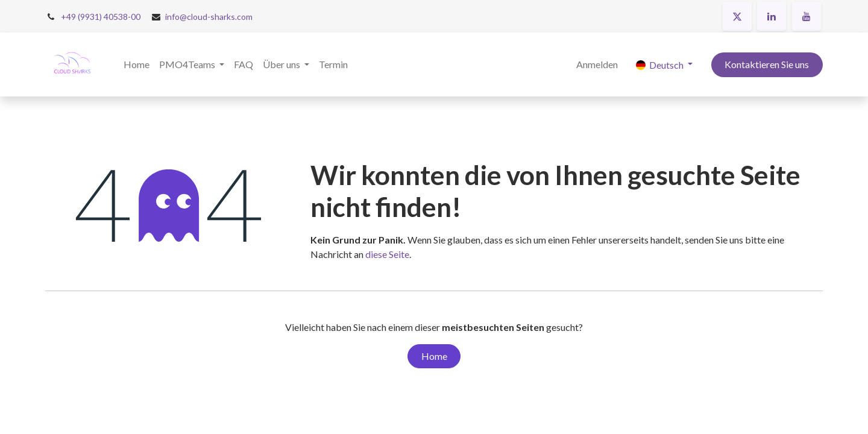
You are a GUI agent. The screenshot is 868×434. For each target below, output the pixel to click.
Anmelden (597, 64)
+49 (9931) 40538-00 (101, 17)
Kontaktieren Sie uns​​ (767, 64)
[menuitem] (137, 64)
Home (434, 356)
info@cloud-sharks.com (209, 17)
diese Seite (387, 254)
